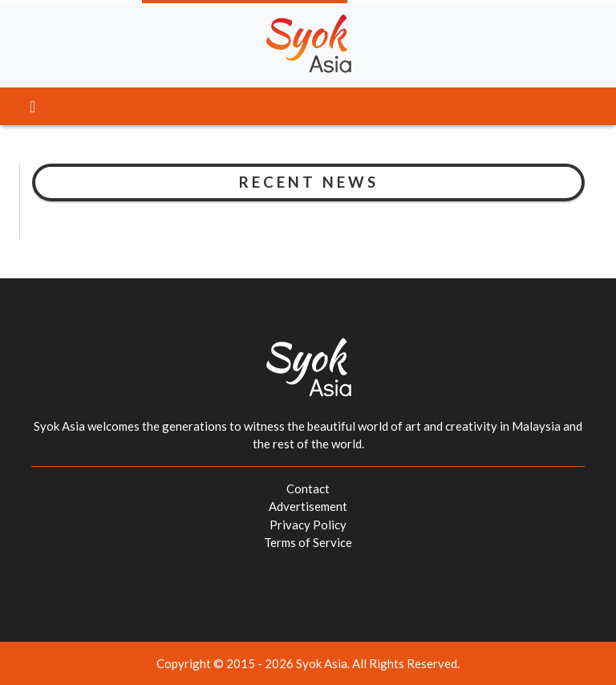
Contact (308, 488)
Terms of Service (308, 542)
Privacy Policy (308, 525)
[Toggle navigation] (32, 106)
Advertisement (308, 506)
